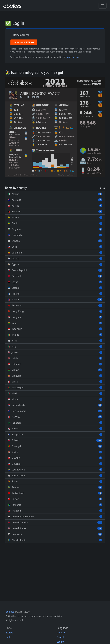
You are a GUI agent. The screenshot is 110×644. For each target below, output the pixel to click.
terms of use (72, 57)
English (61, 637)
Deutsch (61, 633)
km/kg (9, 633)
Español (61, 642)
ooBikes (10, 612)
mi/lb (9, 637)
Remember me (21, 35)
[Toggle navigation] (103, 6)
